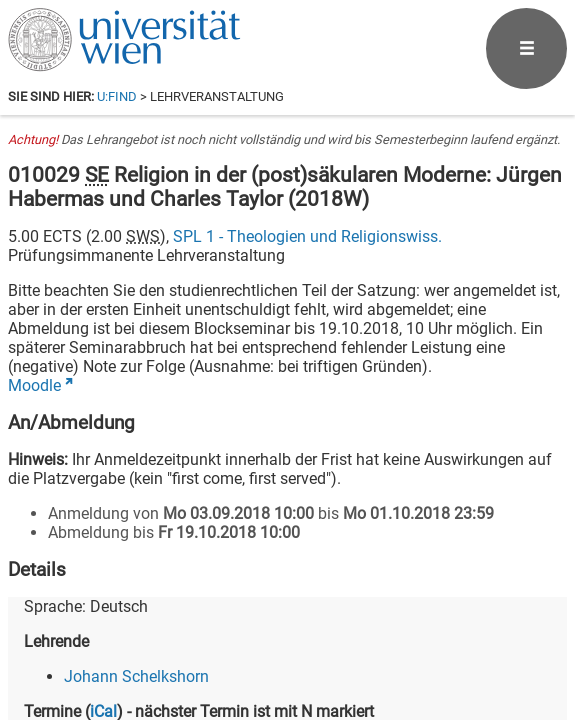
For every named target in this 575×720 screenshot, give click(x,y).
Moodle (34, 385)
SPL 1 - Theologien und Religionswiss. (307, 236)
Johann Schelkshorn (136, 676)
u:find (117, 96)
